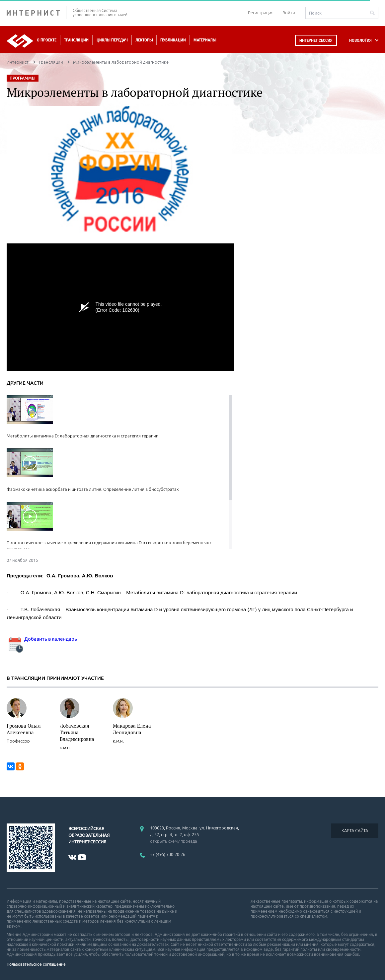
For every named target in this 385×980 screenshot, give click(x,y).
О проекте (47, 40)
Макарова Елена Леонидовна (132, 729)
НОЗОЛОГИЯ (360, 40)
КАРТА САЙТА (355, 830)
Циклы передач (112, 40)
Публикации (173, 40)
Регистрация (261, 13)
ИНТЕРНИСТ (37, 13)
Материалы (205, 40)
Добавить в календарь (42, 639)
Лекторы (144, 40)
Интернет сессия (316, 40)
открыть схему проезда (174, 841)
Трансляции (76, 40)
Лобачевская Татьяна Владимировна (77, 732)
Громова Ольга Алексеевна (24, 729)
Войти (289, 13)
